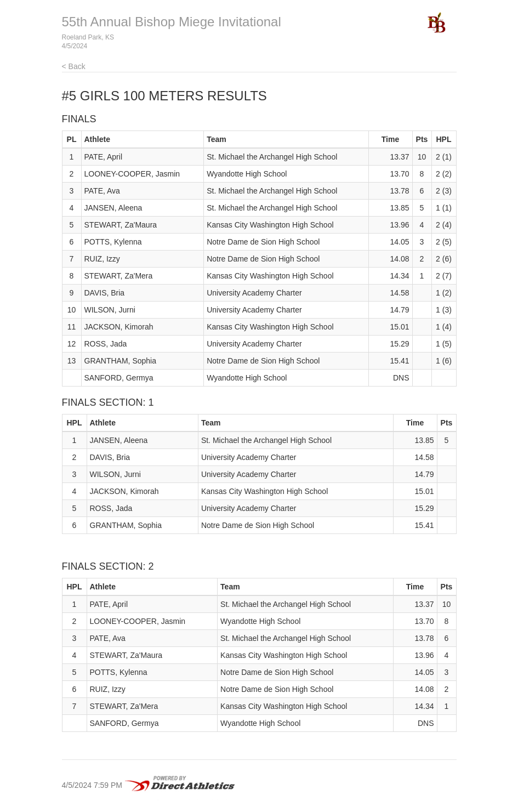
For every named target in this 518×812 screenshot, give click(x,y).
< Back (74, 66)
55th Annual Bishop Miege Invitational (172, 22)
